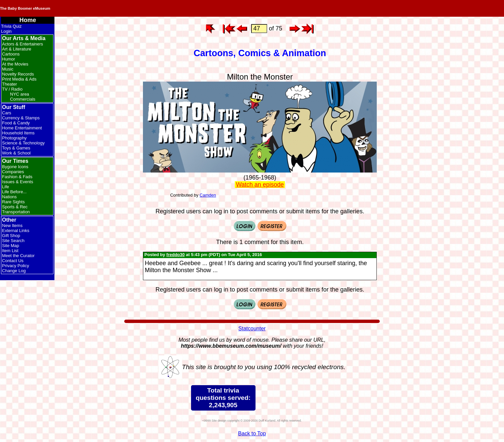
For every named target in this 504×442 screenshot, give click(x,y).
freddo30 (176, 255)
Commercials (23, 99)
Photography (14, 138)
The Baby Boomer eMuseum (90, 8)
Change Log (14, 271)
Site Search (13, 241)
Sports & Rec (15, 207)
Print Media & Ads (19, 79)
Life (6, 187)
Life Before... (14, 192)
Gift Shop (11, 236)
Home (28, 20)
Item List (10, 251)
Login (6, 31)
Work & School (16, 153)
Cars (7, 113)
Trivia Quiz (11, 26)
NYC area (20, 94)
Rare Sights (13, 202)
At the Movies (15, 64)
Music (8, 69)
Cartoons (11, 54)
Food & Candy (16, 123)
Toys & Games (16, 148)
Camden (208, 195)
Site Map (11, 246)
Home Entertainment (22, 128)
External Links (16, 231)
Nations (9, 197)
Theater (10, 84)
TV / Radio (12, 89)
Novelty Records (18, 74)
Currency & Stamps (21, 118)
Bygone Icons (15, 167)
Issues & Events (18, 182)
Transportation (16, 212)
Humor (9, 59)
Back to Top (252, 433)
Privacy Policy (16, 266)
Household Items (18, 133)
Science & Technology (23, 143)
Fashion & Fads (17, 177)
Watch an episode (260, 185)
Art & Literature (17, 49)
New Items (12, 226)
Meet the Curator (18, 256)
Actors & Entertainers (23, 44)
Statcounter (252, 328)
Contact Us (13, 261)
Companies (13, 172)
